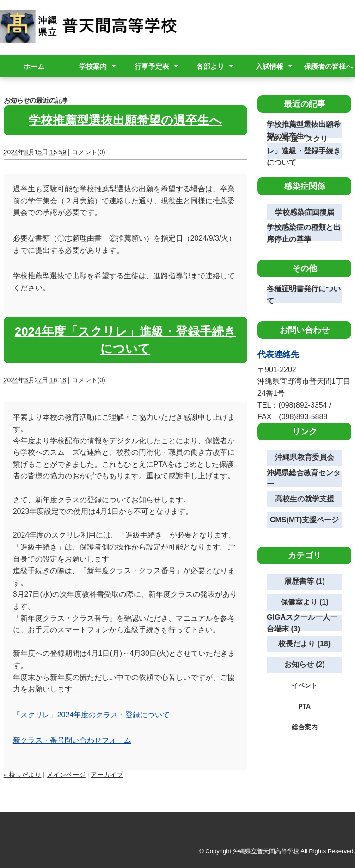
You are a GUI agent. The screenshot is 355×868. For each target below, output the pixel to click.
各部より (210, 66)
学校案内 (93, 66)
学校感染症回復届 (305, 212)
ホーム (34, 66)
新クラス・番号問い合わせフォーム (72, 740)
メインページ (66, 775)
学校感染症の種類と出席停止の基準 (304, 233)
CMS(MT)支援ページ (304, 520)
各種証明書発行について (304, 295)
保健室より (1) (305, 602)
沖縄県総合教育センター (304, 479)
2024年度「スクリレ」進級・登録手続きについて (304, 151)
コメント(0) (89, 152)
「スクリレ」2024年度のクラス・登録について (92, 715)
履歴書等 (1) (305, 581)
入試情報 (269, 66)
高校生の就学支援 (305, 499)
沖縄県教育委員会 (305, 457)
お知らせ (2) (305, 664)
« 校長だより (23, 775)
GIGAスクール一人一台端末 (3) (302, 623)
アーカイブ (107, 775)
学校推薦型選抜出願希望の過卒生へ (125, 120)
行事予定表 (152, 66)
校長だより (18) (304, 644)
